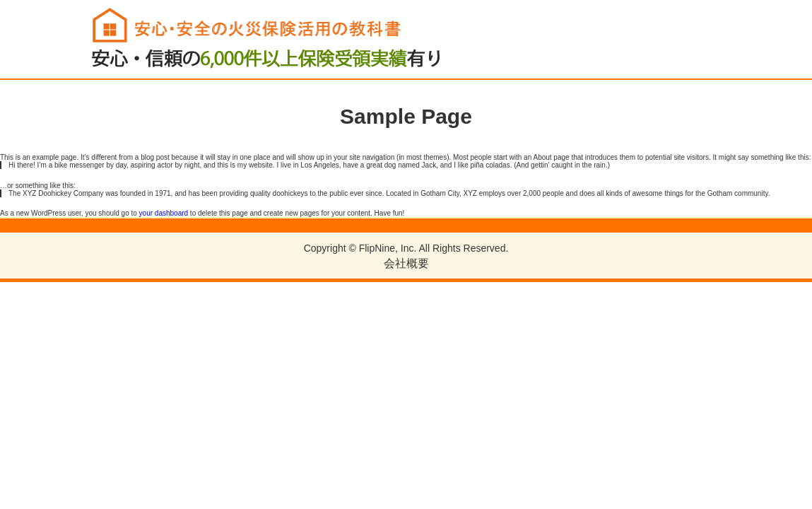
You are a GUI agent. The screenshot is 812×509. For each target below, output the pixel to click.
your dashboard (164, 213)
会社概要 (406, 263)
